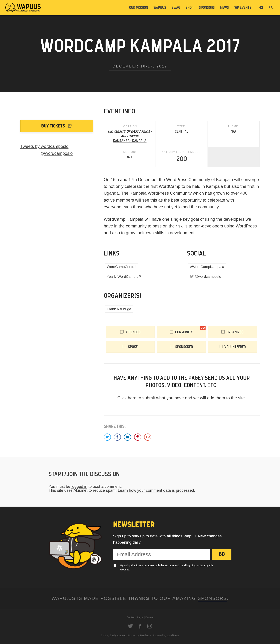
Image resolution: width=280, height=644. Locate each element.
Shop (190, 8)
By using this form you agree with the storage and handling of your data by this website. (167, 567)
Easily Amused (118, 635)
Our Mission (139, 8)
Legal (140, 617)
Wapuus (23, 7)
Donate (149, 617)
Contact (131, 617)
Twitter (130, 626)
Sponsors (207, 8)
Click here (127, 398)
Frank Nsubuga (119, 309)
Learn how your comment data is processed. (157, 490)
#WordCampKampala (207, 267)
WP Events (243, 8)
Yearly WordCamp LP (124, 277)
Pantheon (146, 635)
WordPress (173, 635)
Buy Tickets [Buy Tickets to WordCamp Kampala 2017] (53, 126)
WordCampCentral (122, 267)
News (225, 8)
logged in (79, 486)
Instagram (150, 626)
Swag (176, 8)
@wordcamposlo (208, 277)
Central (182, 132)
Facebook (140, 626)
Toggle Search (271, 7)
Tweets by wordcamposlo (44, 146)
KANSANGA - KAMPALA (130, 141)
